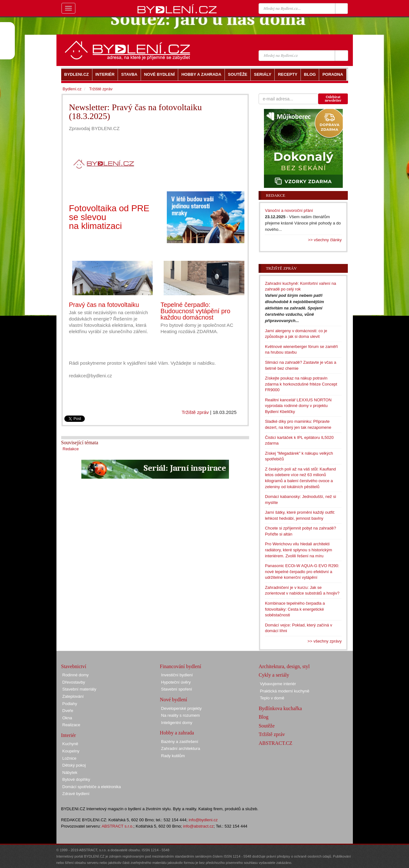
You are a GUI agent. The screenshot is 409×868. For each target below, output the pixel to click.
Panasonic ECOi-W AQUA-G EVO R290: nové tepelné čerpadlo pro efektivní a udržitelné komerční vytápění (302, 572)
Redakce (71, 449)
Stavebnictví (74, 666)
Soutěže (267, 726)
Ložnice (70, 758)
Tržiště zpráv (195, 412)
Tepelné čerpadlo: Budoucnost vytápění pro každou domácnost (195, 311)
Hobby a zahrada (177, 733)
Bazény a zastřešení (180, 742)
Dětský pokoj (74, 765)
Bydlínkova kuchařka (280, 708)
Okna (67, 718)
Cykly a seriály (274, 675)
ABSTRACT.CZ (275, 743)
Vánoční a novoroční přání (289, 210)
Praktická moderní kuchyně (285, 691)
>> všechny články (325, 240)
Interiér (69, 735)
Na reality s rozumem (181, 715)
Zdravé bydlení (76, 794)
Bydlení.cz (72, 89)
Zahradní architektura (181, 748)
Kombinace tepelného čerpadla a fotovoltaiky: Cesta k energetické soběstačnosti (295, 609)
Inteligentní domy (177, 723)
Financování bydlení (181, 666)
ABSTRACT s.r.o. (117, 826)
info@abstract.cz (199, 826)
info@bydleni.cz (203, 820)
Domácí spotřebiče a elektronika (92, 787)
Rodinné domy (76, 675)
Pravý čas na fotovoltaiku (104, 305)
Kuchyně (70, 744)
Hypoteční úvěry (176, 682)
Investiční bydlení (177, 675)
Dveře (68, 711)
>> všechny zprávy (324, 641)
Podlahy (70, 704)
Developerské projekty (181, 708)
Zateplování (73, 696)
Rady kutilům (173, 756)
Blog (263, 717)
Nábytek (70, 772)
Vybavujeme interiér (278, 684)
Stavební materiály (79, 689)
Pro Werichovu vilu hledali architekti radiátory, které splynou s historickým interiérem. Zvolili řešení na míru (298, 550)
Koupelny (71, 751)
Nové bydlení (174, 700)
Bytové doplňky (76, 779)
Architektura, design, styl (284, 666)
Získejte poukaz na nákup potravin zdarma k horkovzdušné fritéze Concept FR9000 (301, 384)
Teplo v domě (272, 698)
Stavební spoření (177, 689)
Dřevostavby (74, 682)
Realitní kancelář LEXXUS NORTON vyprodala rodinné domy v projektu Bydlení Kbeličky (298, 406)
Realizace (71, 725)
